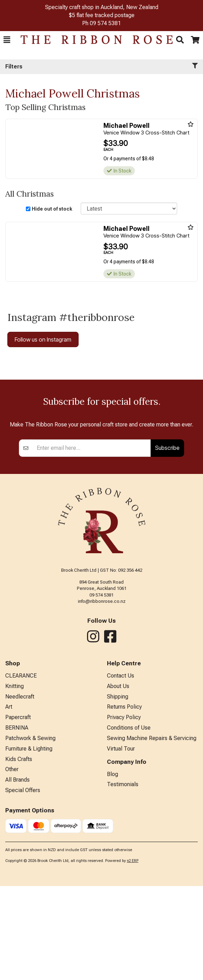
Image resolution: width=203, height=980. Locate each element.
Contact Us (121, 770)
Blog (113, 868)
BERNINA (17, 822)
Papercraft (18, 811)
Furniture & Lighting (29, 843)
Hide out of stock (52, 209)
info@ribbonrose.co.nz (102, 695)
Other (12, 863)
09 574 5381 (105, 23)
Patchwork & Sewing (30, 832)
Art (9, 801)
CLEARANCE (21, 770)
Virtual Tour (121, 843)
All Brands (17, 874)
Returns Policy (124, 801)
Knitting (14, 780)
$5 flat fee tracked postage (102, 15)
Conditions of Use (129, 822)
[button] (7, 40)
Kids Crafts (19, 853)
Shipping (118, 791)
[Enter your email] (92, 542)
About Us (118, 780)
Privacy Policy (124, 811)
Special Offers (23, 884)
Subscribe (167, 542)
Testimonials (123, 878)
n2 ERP (133, 955)
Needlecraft (20, 791)
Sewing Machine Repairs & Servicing (152, 832)
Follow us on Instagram (43, 339)
